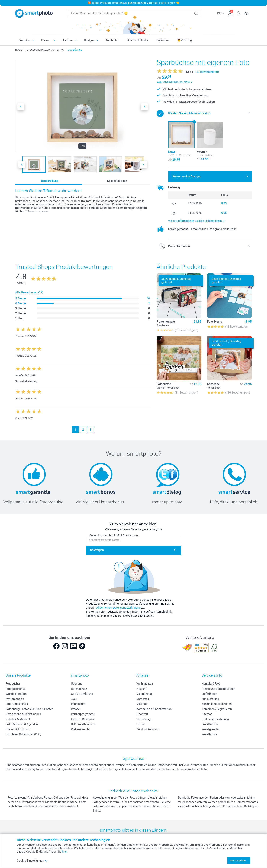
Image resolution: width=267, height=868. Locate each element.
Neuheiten (113, 40)
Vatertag (142, 704)
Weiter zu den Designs (187, 177)
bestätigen (97, 550)
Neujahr (141, 689)
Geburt (141, 724)
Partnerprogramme (83, 714)
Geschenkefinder (138, 40)
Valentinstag (144, 694)
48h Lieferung (210, 699)
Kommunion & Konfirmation (154, 709)
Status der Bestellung (215, 719)
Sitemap (207, 714)
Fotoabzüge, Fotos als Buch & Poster (29, 709)
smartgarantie (211, 729)
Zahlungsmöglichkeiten (217, 704)
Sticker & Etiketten (18, 729)
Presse (75, 709)
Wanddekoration (16, 694)
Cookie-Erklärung (82, 694)
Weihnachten (145, 684)
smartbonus (209, 734)
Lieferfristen (209, 694)
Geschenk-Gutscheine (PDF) (23, 734)
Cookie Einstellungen (32, 861)
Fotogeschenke (16, 689)
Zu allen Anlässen (148, 729)
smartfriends (210, 724)
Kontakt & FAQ (211, 684)
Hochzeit (142, 714)
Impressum (78, 704)
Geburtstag (143, 719)
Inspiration (163, 40)
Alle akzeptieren (238, 861)
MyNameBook (15, 699)
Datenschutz (79, 689)
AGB (74, 699)
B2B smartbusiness (83, 724)
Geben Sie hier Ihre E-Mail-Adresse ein (114, 536)
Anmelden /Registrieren (217, 709)
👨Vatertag (185, 40)
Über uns (77, 684)
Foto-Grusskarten (17, 704)
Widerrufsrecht (80, 729)
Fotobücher (13, 684)
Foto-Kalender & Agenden (22, 724)
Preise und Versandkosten (218, 689)
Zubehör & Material (18, 719)
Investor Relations (83, 719)
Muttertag (143, 699)
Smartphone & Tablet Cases (23, 714)
